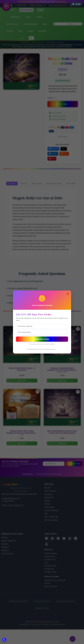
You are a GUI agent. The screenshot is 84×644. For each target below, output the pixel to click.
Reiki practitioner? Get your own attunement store (42, 349)
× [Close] (68, 294)
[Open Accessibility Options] (4, 640)
